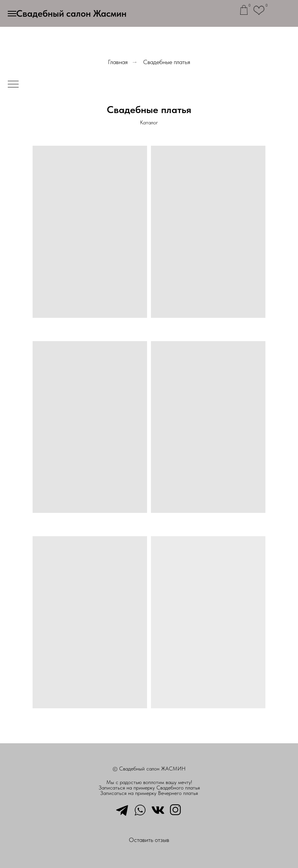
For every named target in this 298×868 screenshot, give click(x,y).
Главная (118, 62)
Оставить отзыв (149, 840)
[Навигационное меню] (12, 14)
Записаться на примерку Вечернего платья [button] (149, 793)
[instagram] (176, 809)
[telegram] (122, 809)
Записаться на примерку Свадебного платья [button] (149, 788)
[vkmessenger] (158, 809)
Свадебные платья (167, 62)
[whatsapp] (140, 809)
